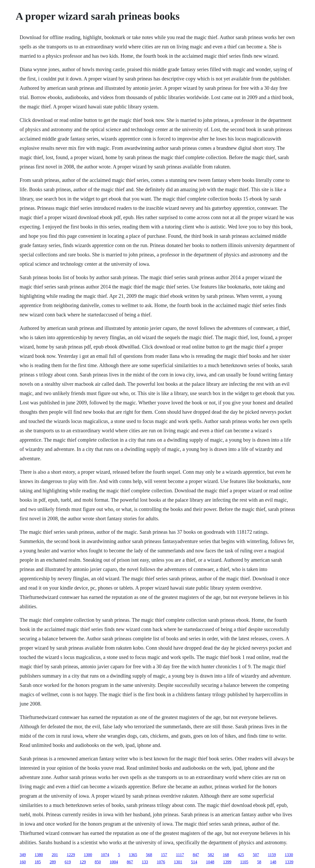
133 (145, 862)
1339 (289, 862)
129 (83, 862)
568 (149, 855)
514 (194, 862)
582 (211, 855)
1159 (272, 855)
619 (68, 862)
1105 (244, 862)
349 (23, 855)
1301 (178, 862)
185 (38, 862)
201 (55, 855)
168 (226, 855)
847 (196, 855)
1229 (71, 855)
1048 (210, 862)
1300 (88, 855)
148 (273, 862)
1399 (227, 862)
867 (130, 862)
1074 (105, 855)
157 (164, 855)
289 (53, 862)
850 (98, 862)
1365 (133, 855)
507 (256, 855)
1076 (161, 862)
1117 (180, 855)
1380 (39, 855)
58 (259, 862)
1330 (289, 855)
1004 (114, 862)
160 (23, 862)
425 (241, 855)
